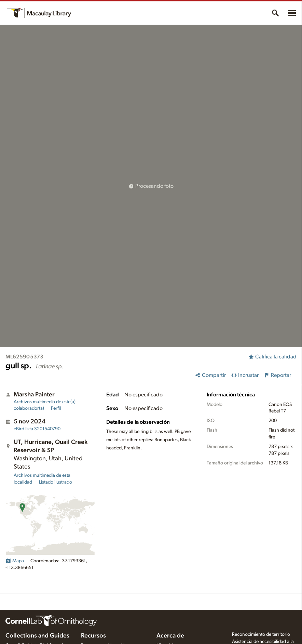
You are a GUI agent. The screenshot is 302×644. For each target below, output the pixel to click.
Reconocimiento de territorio (261, 634)
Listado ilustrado (56, 482)
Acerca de (170, 636)
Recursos (93, 636)
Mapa (15, 561)
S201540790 (37, 429)
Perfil (56, 408)
